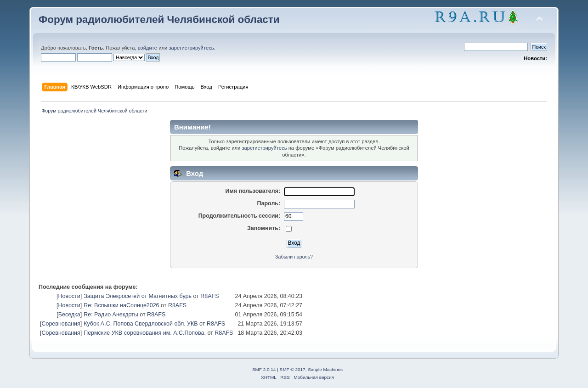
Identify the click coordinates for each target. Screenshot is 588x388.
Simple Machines (325, 369)
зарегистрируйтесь (191, 48)
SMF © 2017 (293, 369)
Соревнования (61, 324)
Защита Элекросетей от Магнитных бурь (138, 296)
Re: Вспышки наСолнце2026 (121, 305)
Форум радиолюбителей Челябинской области (159, 20)
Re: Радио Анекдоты (111, 315)
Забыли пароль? (294, 257)
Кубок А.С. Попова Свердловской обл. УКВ (141, 324)
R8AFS (209, 296)
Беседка (69, 315)
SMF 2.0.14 (264, 369)
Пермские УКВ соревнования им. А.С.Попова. (145, 333)
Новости (69, 296)
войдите (147, 48)
